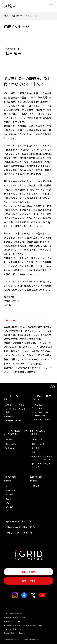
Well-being (10, 448)
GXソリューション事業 (15, 405)
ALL (7, 486)
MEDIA (8, 499)
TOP (6, 16)
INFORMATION (11, 490)
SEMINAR (9, 507)
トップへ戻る (53, 387)
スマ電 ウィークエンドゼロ (18, 533)
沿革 (34, 452)
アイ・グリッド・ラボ (41, 420)
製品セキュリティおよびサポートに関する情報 (23, 625)
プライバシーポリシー (13, 613)
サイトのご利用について (14, 629)
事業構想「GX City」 (14, 420)
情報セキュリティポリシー (15, 617)
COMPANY (17, 16)
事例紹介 (9, 416)
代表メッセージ (38, 444)
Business (9, 440)
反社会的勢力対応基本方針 (15, 633)
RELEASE (9, 494)
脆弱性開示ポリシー (12, 621)
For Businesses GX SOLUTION (19, 527)
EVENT (8, 503)
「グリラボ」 (19, 521)
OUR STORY (37, 440)
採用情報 (36, 486)
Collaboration (11, 444)
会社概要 (36, 448)
